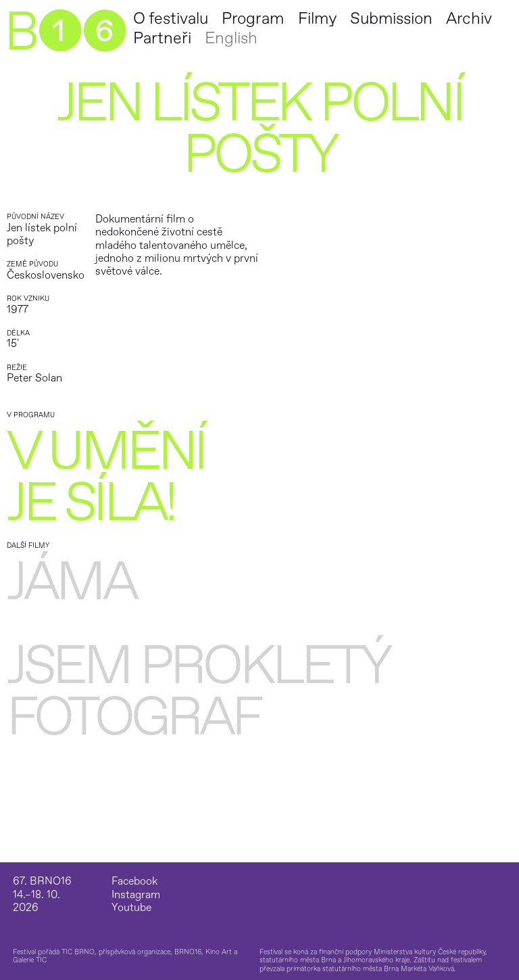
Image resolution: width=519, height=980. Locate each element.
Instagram (136, 895)
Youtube (131, 908)
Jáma (71, 582)
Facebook (134, 882)
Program (253, 19)
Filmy (317, 19)
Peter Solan (34, 378)
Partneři (162, 38)
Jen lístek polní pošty (42, 234)
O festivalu (171, 19)
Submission (391, 19)
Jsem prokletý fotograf (198, 692)
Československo (46, 275)
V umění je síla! (106, 477)
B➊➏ (65, 32)
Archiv (469, 19)
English (231, 38)
